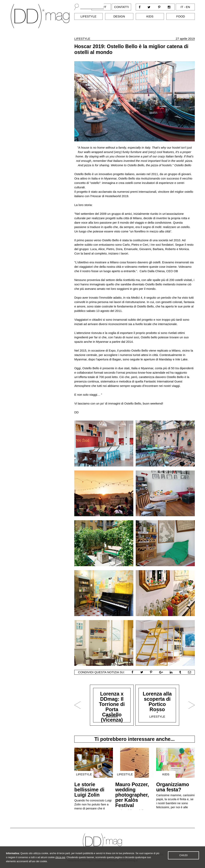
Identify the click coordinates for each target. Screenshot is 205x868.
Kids (150, 16)
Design (119, 16)
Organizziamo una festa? (173, 787)
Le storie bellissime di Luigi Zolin (89, 790)
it (182, 7)
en (188, 7)
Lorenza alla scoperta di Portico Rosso (157, 702)
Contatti (121, 7)
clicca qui (60, 862)
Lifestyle (88, 16)
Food (180, 16)
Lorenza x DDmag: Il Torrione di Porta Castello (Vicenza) (112, 707)
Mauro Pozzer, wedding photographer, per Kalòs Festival (132, 795)
